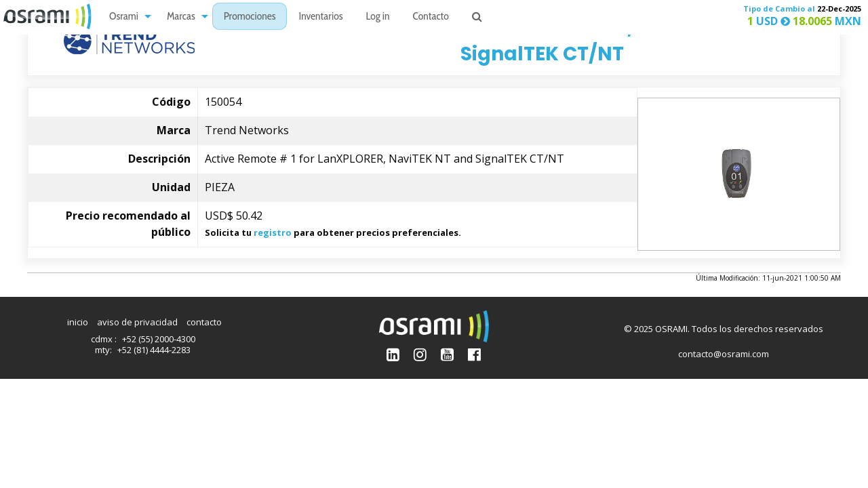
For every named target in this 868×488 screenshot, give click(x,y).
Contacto (431, 17)
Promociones (250, 17)
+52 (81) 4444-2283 (154, 350)
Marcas (181, 17)
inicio (78, 322)
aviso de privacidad (137, 322)
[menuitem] (126, 17)
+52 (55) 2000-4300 (159, 339)
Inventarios (320, 17)
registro (273, 232)
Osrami (124, 17)
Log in (378, 17)
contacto (204, 322)
